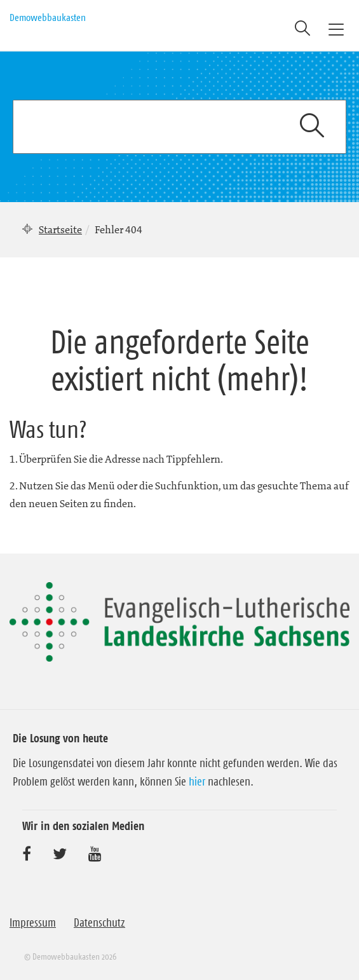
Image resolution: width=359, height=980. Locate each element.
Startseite (60, 229)
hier (197, 782)
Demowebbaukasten (48, 17)
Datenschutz (99, 923)
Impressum (33, 923)
